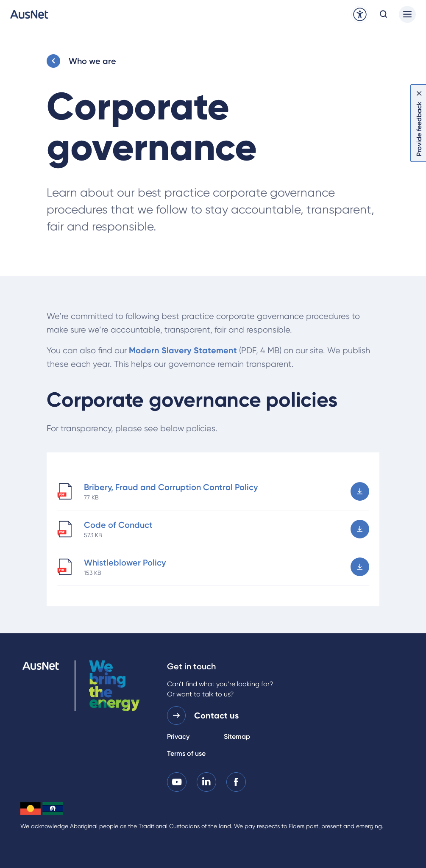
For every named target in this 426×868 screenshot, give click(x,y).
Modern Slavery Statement (183, 350)
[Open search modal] (384, 14)
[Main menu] (407, 14)
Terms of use (186, 753)
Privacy (178, 736)
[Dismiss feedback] (419, 93)
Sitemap (237, 736)
